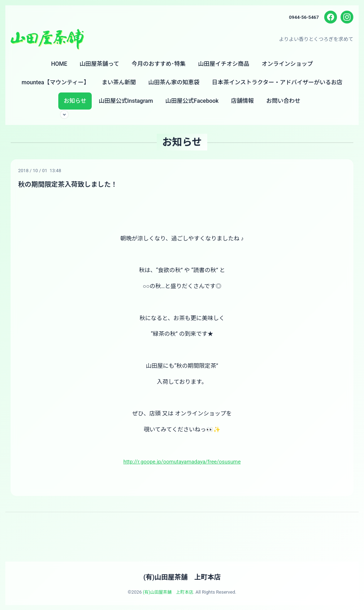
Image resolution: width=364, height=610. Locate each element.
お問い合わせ (283, 101)
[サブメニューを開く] (64, 115)
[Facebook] (331, 17)
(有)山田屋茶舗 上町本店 (182, 577)
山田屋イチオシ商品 (224, 64)
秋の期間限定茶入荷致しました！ (71, 184)
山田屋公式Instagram (126, 101)
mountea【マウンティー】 (55, 82)
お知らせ (75, 101)
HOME (59, 64)
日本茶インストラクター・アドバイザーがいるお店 (277, 82)
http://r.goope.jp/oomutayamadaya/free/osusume (182, 461)
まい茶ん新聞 (119, 82)
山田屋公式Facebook (192, 101)
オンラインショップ (287, 64)
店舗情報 (242, 101)
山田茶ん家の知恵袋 (174, 82)
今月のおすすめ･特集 (159, 64)
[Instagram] (347, 17)
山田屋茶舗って (99, 64)
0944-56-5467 (303, 17)
